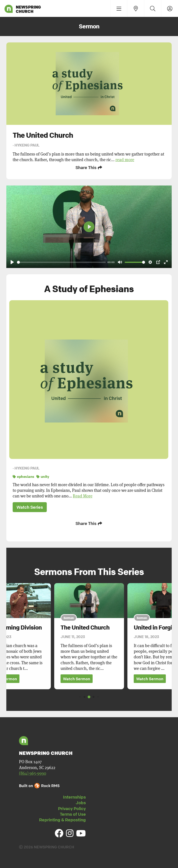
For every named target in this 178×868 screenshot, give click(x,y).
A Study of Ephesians (89, 289)
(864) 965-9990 (33, 773)
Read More (83, 496)
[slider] (61, 262)
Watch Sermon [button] (77, 678)
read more (125, 160)
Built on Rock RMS (39, 785)
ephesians (23, 476)
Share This (89, 167)
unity (43, 476)
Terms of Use (73, 813)
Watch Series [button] (30, 507)
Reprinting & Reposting (62, 819)
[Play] (12, 262)
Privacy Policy (72, 808)
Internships (74, 796)
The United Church (85, 627)
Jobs (81, 802)
